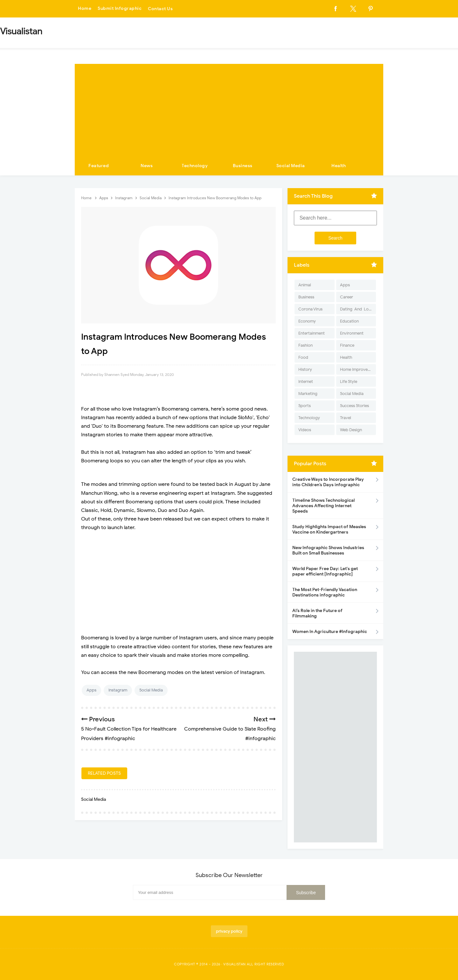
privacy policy (229, 931)
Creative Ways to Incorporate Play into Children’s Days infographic (328, 482)
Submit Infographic (120, 9)
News (147, 166)
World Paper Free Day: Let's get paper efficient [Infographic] (325, 571)
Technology (195, 166)
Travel (346, 418)
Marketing (308, 394)
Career (347, 297)
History (305, 369)
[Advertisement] (229, 108)
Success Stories (354, 406)
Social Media (291, 166)
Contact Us (160, 9)
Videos (305, 430)
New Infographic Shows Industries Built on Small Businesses (328, 550)
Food (303, 357)
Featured (99, 166)
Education (349, 321)
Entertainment (312, 333)
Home (85, 9)
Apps (91, 690)
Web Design (351, 430)
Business (243, 166)
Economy (307, 321)
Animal (305, 285)
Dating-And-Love (357, 309)
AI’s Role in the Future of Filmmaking (317, 613)
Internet (306, 381)
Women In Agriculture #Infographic (330, 632)
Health (339, 166)
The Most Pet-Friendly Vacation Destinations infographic (325, 592)
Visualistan (235, 964)
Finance (347, 345)
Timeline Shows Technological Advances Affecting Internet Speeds (323, 506)
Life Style (349, 381)
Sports (305, 406)
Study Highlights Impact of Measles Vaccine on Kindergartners (329, 529)
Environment (352, 333)
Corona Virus (310, 309)
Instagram (118, 690)
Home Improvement (358, 369)
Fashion (305, 345)
